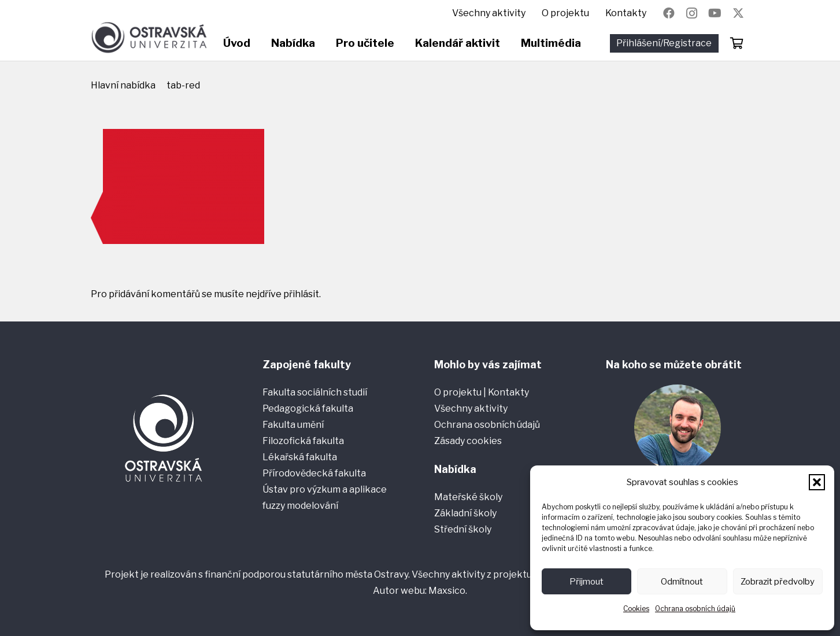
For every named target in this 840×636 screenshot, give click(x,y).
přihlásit (301, 294)
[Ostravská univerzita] (149, 38)
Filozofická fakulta (303, 441)
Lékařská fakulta (300, 457)
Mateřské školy (468, 497)
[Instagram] (692, 13)
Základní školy (465, 513)
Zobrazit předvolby (778, 582)
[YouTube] (715, 13)
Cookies (636, 609)
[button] (817, 482)
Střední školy (463, 529)
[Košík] (737, 43)
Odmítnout (682, 582)
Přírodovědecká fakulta (314, 473)
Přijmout (586, 582)
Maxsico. (448, 591)
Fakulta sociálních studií (315, 392)
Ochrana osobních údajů (695, 609)
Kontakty (508, 392)
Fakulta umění (293, 425)
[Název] (738, 13)
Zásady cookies (468, 441)
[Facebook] (669, 13)
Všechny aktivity (471, 408)
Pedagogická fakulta (308, 408)
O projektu (459, 392)
